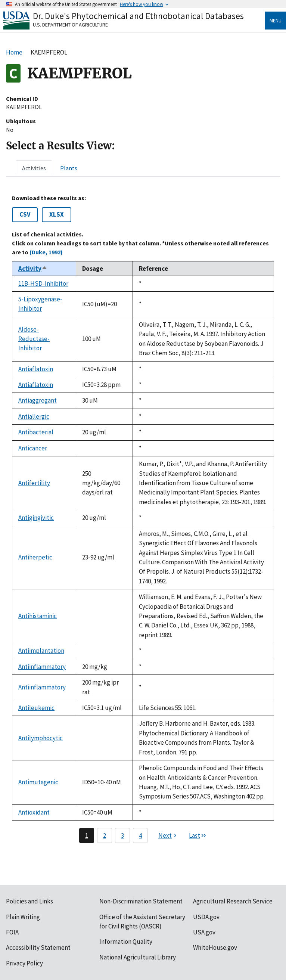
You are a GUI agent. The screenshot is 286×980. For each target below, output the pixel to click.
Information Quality (126, 942)
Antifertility (34, 483)
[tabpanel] (143, 519)
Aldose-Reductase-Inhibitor (34, 339)
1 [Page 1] (87, 835)
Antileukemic (36, 708)
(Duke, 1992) (46, 252)
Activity (33, 269)
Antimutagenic (38, 782)
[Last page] (198, 835)
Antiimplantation (41, 651)
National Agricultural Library (138, 957)
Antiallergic (34, 416)
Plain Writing (23, 917)
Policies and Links (29, 901)
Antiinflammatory (42, 667)
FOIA (12, 932)
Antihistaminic (38, 616)
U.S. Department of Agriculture (70, 25)
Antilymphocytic (41, 738)
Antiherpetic (35, 557)
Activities (34, 168)
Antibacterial (36, 432)
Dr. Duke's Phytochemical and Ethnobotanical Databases (138, 16)
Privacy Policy (24, 963)
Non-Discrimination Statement (141, 901)
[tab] (34, 168)
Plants (69, 168)
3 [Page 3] (122, 835)
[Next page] (168, 835)
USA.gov (204, 932)
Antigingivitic (36, 518)
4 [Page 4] (140, 835)
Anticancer (33, 448)
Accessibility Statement (38, 948)
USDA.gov (206, 917)
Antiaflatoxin (36, 369)
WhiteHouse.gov (215, 948)
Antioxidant (34, 812)
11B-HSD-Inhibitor (43, 283)
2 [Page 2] (105, 835)
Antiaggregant (38, 400)
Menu (276, 21)
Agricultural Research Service (233, 901)
